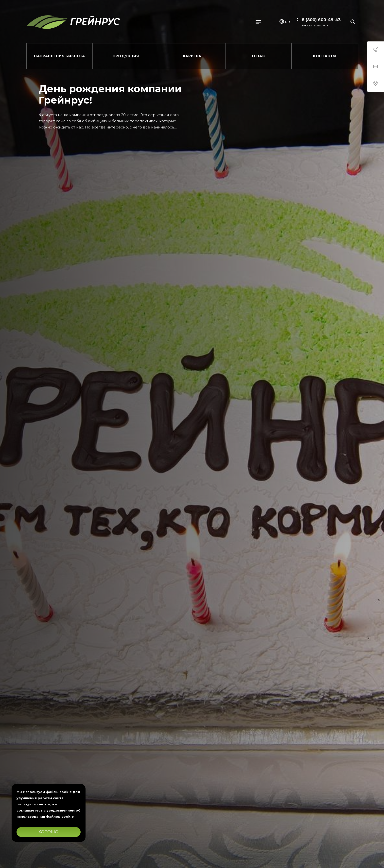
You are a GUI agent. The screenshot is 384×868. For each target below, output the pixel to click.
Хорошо (48, 832)
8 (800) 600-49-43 (321, 20)
